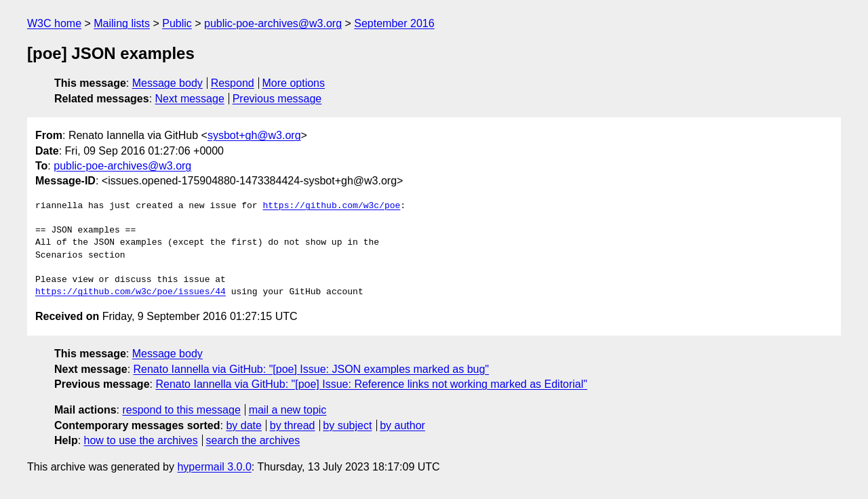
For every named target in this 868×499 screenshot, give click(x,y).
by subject (347, 425)
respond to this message (181, 410)
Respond (233, 83)
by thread (293, 425)
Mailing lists (122, 23)
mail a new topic (288, 410)
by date (243, 425)
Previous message (277, 99)
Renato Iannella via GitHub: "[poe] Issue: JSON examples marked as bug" (312, 369)
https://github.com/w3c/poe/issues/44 (131, 292)
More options (294, 83)
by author (402, 425)
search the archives (253, 440)
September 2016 (394, 23)
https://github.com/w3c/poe (331, 206)
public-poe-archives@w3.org (273, 23)
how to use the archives (141, 440)
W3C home (54, 23)
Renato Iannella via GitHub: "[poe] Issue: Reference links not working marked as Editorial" (371, 384)
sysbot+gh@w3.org (254, 135)
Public (177, 23)
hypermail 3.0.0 (214, 467)
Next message (190, 99)
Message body (167, 83)
